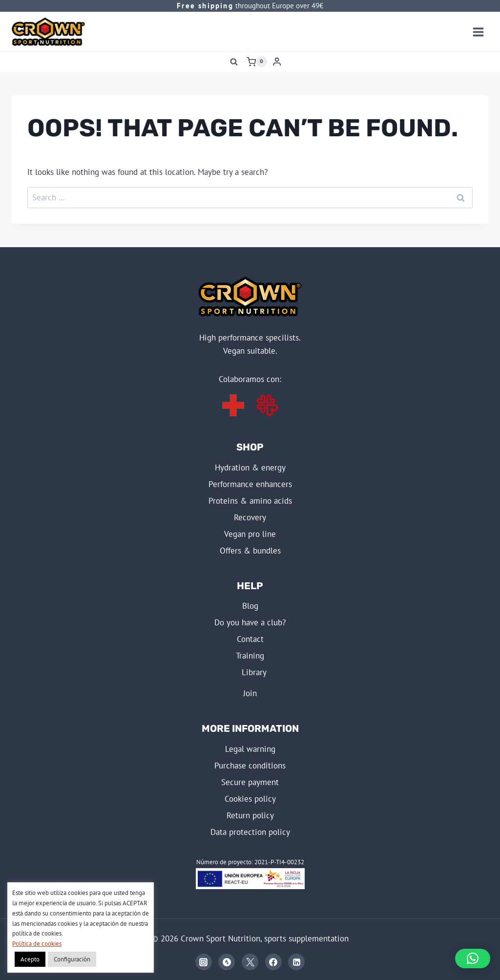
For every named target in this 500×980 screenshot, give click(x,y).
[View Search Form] (234, 62)
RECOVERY (250, 517)
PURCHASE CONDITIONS (250, 766)
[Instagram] (204, 962)
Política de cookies (37, 944)
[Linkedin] (296, 962)
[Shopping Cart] (257, 62)
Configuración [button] (72, 959)
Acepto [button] (30, 959)
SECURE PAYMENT (250, 782)
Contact (250, 639)
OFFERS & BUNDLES (250, 551)
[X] (250, 962)
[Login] (277, 62)
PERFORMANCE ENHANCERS (250, 484)
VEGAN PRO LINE (250, 534)
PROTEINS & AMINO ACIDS (250, 501)
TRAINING (250, 656)
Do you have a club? (250, 622)
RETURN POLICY (250, 815)
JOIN (250, 693)
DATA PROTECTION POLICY (250, 832)
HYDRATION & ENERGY (250, 468)
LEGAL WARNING (250, 749)
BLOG (250, 606)
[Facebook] (273, 962)
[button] (473, 959)
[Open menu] (478, 32)
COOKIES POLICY (250, 799)
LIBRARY (254, 672)
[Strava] (227, 962)
